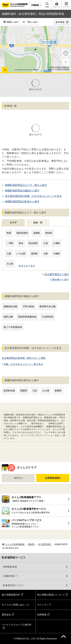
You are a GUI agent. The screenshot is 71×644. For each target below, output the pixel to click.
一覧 (32, 22)
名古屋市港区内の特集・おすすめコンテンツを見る (33, 196)
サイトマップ (44, 605)
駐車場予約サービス (13, 585)
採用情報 (42, 615)
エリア (13, 223)
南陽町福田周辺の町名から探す (22, 201)
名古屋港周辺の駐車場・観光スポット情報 (24, 358)
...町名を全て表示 (26, 266)
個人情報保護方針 (11, 595)
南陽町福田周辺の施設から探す (22, 191)
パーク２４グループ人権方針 (17, 625)
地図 (13, 22)
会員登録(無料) (53, 478)
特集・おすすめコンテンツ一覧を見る (23, 364)
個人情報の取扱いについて (51, 595)
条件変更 (62, 22)
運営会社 (6, 615)
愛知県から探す (61, 280)
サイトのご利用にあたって (16, 605)
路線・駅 (38, 223)
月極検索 (35, 5)
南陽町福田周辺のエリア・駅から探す (26, 185)
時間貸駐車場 (10, 567)
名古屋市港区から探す (57, 274)
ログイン (18, 478)
